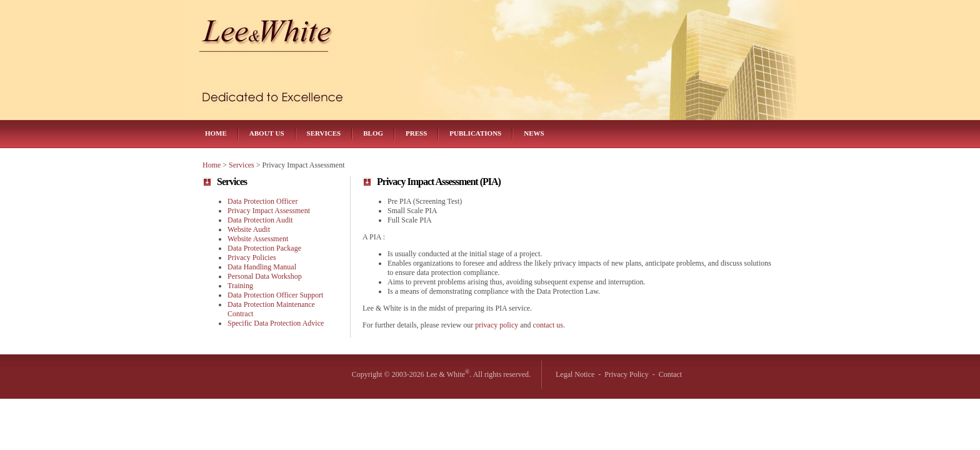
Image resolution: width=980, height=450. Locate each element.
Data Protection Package (264, 248)
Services (324, 133)
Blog (373, 133)
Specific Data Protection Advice (276, 323)
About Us (267, 133)
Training (240, 286)
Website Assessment (258, 239)
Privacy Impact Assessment (269, 211)
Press (416, 133)
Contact (670, 374)
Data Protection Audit (260, 220)
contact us (548, 325)
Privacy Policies (252, 257)
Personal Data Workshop (265, 276)
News (534, 133)
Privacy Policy (626, 374)
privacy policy (497, 325)
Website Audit (249, 229)
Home (216, 133)
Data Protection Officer (262, 201)
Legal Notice (575, 374)
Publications (475, 133)
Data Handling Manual (262, 267)
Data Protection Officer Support (275, 295)
